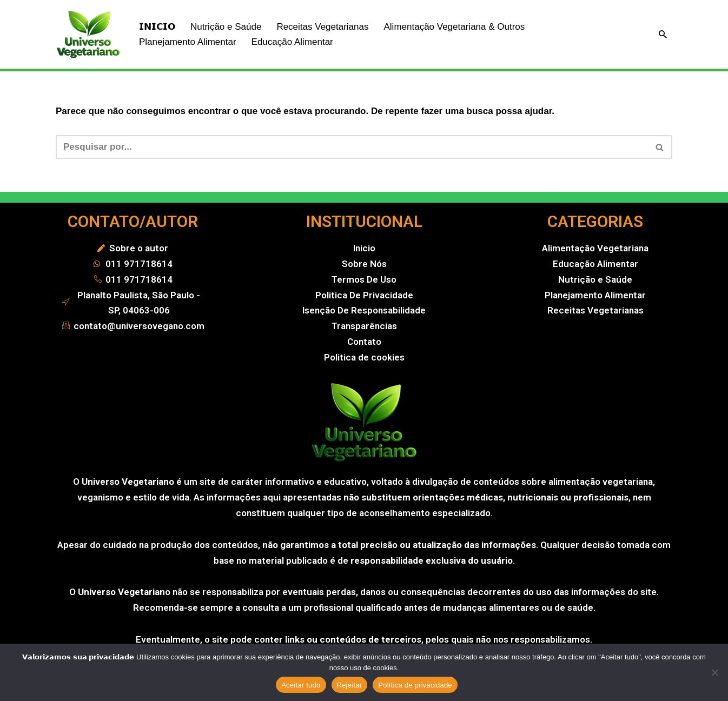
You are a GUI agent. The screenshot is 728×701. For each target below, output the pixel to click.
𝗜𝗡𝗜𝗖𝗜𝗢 (157, 27)
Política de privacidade (415, 685)
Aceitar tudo (301, 685)
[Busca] (663, 34)
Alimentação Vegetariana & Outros (454, 27)
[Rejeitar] (714, 672)
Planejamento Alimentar (188, 42)
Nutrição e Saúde (226, 27)
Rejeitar (350, 685)
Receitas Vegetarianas (322, 27)
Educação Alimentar (292, 42)
